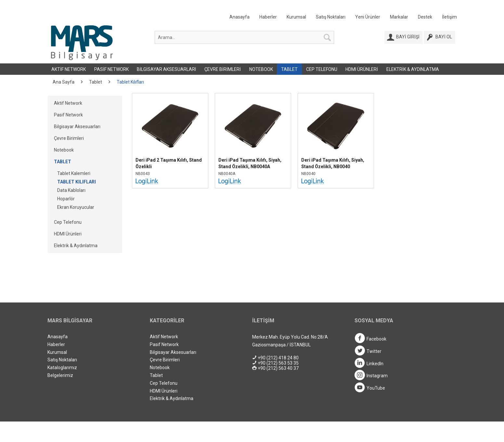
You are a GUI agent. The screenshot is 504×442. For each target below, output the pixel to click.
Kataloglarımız (62, 368)
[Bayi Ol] (439, 37)
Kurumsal (296, 17)
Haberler (268, 17)
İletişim (449, 17)
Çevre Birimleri (223, 69)
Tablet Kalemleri (74, 173)
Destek (425, 17)
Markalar (399, 17)
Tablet (289, 69)
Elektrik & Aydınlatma (413, 69)
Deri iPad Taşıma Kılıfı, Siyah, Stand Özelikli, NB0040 (333, 163)
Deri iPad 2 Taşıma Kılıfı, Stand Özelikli (169, 163)
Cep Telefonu (322, 69)
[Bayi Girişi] (404, 37)
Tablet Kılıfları (77, 182)
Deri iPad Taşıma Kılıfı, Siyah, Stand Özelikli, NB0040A (250, 163)
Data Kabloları (71, 190)
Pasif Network (111, 69)
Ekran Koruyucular (76, 207)
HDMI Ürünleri (362, 69)
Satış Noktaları (331, 17)
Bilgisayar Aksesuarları (166, 69)
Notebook (261, 69)
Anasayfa (239, 17)
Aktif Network (69, 69)
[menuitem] (338, 18)
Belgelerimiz (60, 375)
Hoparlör (66, 199)
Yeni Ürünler (368, 17)
